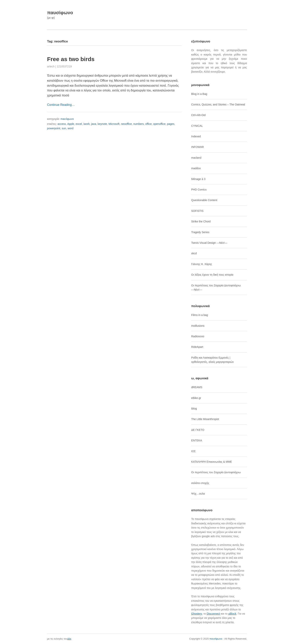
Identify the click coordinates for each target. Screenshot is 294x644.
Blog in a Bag (199, 94)
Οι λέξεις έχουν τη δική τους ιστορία (212, 275)
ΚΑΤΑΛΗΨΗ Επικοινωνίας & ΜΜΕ (212, 462)
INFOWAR (198, 147)
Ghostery (197, 614)
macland (196, 158)
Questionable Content (204, 200)
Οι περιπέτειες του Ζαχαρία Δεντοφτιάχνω (216, 472)
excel (79, 124)
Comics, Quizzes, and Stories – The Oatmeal (218, 104)
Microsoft (114, 124)
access (62, 124)
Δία (69, 639)
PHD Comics (199, 190)
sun (64, 128)
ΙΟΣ (193, 451)
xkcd (194, 253)
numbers (139, 124)
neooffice (126, 124)
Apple (71, 124)
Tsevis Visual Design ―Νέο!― (209, 243)
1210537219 (64, 66)
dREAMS (197, 387)
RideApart (197, 347)
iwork (87, 124)
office (148, 124)
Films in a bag (200, 315)
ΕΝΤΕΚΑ (197, 440)
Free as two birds (71, 59)
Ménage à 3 (198, 179)
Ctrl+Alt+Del (198, 115)
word (71, 128)
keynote (102, 124)
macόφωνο (67, 119)
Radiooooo (198, 336)
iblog (194, 409)
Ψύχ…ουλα (198, 494)
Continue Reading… (61, 105)
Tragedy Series (200, 232)
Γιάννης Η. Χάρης (202, 264)
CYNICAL (197, 126)
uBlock (232, 614)
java (94, 124)
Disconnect (213, 614)
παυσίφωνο (60, 13)
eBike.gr (196, 398)
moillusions (198, 326)
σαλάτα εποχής (200, 483)
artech (51, 66)
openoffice (159, 124)
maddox (196, 168)
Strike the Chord (201, 221)
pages (171, 124)
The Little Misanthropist (205, 419)
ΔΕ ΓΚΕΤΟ (198, 430)
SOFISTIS (197, 211)
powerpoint (54, 128)
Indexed (196, 136)
